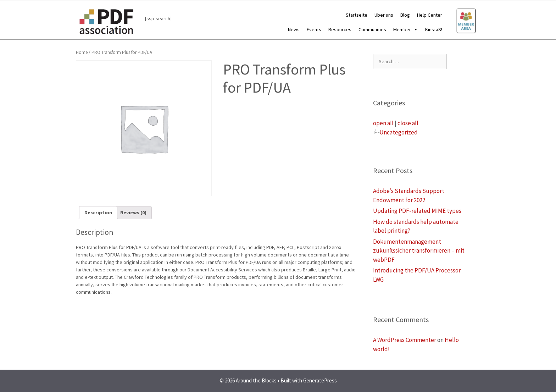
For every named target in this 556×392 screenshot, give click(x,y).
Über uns (384, 15)
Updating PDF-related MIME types (417, 211)
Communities (372, 29)
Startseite (357, 15)
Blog (405, 15)
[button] (415, 29)
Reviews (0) (133, 212)
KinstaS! (434, 29)
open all (383, 123)
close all (408, 123)
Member (406, 29)
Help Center (430, 15)
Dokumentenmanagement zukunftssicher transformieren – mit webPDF (419, 251)
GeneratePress (320, 380)
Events (314, 29)
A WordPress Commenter (405, 340)
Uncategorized (399, 132)
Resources (340, 29)
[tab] (98, 213)
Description (98, 212)
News (294, 29)
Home (82, 52)
